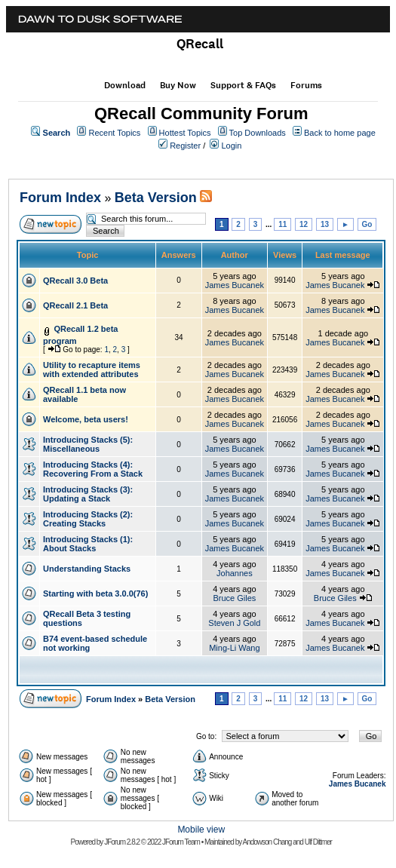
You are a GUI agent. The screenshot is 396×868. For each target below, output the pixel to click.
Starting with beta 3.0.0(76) (95, 593)
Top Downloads (258, 133)
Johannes (235, 573)
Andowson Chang (267, 842)
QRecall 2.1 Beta (75, 305)
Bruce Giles (234, 598)
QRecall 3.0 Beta (75, 281)
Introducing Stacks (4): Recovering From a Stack (93, 469)
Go (367, 224)
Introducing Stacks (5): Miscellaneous (88, 444)
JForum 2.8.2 (122, 842)
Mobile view (201, 830)
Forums (306, 85)
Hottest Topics (185, 133)
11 (282, 224)
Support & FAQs (243, 85)
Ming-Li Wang (234, 648)
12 (304, 224)
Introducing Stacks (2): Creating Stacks (88, 519)
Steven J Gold (234, 623)
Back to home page (340, 133)
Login (231, 146)
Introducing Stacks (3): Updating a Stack (88, 494)
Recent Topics (114, 133)
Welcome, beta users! (86, 419)
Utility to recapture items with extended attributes (92, 370)
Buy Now (178, 85)
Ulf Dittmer (318, 842)
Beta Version (156, 198)
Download (125, 85)
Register (185, 146)
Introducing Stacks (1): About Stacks (88, 544)
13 (325, 224)
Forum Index (60, 198)
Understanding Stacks (87, 569)
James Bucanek (235, 285)
